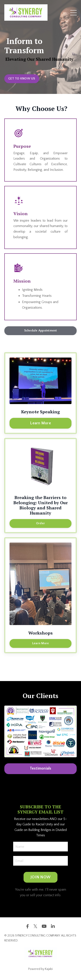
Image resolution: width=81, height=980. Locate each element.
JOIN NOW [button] (40, 877)
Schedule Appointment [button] (41, 331)
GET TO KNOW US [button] (22, 79)
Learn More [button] (40, 423)
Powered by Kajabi (40, 969)
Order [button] (40, 523)
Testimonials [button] (41, 768)
